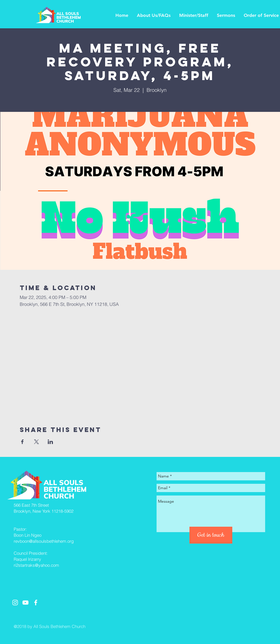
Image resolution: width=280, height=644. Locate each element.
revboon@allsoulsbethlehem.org (44, 541)
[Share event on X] (36, 442)
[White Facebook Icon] (36, 603)
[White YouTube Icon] (25, 603)
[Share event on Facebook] (22, 442)
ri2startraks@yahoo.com (36, 565)
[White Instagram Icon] (15, 603)
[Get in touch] (211, 535)
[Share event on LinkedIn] (50, 442)
